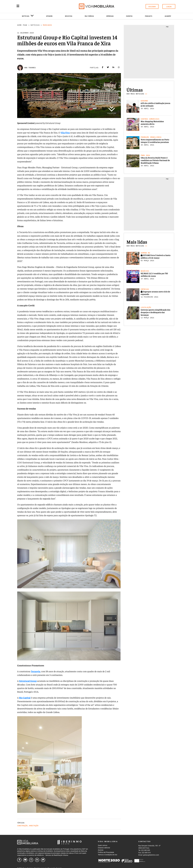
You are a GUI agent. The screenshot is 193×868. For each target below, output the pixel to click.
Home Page (22, 25)
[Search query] (33, 6)
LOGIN (169, 7)
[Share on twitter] (108, 68)
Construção (22, 826)
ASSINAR (152, 7)
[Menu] (18, 6)
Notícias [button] (28, 17)
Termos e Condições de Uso (108, 855)
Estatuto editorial (104, 848)
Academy (168, 16)
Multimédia (89, 16)
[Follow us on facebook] (19, 860)
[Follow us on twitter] (43, 860)
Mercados (47, 25)
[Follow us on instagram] (31, 860)
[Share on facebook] (103, 68)
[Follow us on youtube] (25, 860)
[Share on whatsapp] (119, 68)
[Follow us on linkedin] (37, 860)
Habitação (34, 826)
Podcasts (149, 16)
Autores (101, 850)
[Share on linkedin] (113, 68)
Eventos (129, 16)
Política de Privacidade (106, 852)
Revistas (69, 16)
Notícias (35, 25)
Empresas (110, 16)
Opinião (49, 16)
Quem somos (103, 845)
